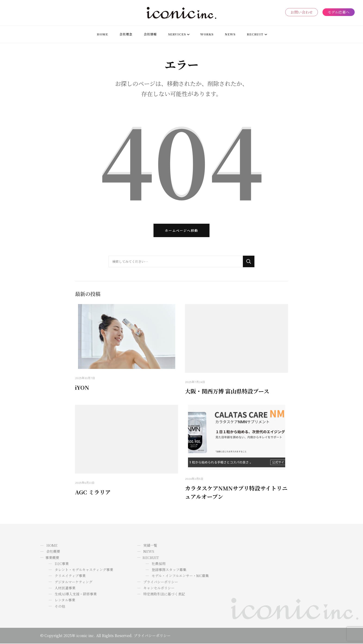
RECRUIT (255, 34)
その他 (60, 607)
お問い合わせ (301, 12)
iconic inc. (86, 636)
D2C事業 (62, 564)
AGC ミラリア (93, 492)
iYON (82, 388)
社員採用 (159, 564)
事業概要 (52, 558)
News (230, 34)
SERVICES (177, 34)
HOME (102, 34)
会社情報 (150, 34)
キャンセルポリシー (159, 588)
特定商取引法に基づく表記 (164, 594)
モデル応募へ (339, 12)
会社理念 (126, 34)
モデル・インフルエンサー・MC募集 (180, 576)
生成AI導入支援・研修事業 (76, 594)
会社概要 (53, 552)
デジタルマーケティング (74, 582)
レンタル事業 (65, 601)
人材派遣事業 (65, 588)
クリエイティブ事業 (70, 576)
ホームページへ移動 (181, 231)
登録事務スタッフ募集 (169, 570)
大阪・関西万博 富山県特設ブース (227, 392)
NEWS (149, 552)
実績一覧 (150, 546)
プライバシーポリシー (161, 582)
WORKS (207, 34)
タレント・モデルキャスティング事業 (84, 570)
